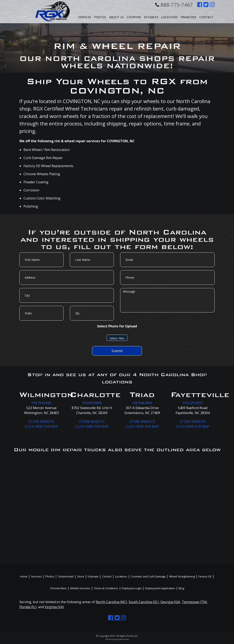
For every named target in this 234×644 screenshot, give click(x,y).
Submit (117, 351)
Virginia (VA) (54, 607)
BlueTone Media (124, 639)
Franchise (188, 17)
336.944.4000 (142, 403)
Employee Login (132, 588)
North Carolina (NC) (111, 602)
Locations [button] (169, 17)
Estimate (151, 17)
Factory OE (205, 576)
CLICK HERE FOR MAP (41, 426)
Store (81, 576)
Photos (100, 17)
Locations (121, 576)
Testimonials (66, 576)
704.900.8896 (92, 403)
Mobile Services (80, 588)
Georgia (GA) (170, 602)
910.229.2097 (193, 403)
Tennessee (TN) (194, 602)
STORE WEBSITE (41, 422)
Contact (206, 17)
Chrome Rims (58, 588)
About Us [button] (116, 17)
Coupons (134, 17)
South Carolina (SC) (144, 602)
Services (85, 17)
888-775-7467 (174, 5)
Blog (181, 588)
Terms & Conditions (106, 588)
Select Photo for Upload (117, 326)
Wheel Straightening (182, 576)
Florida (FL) (28, 607)
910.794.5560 (41, 403)
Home (24, 576)
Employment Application (160, 588)
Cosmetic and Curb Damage (148, 576)
